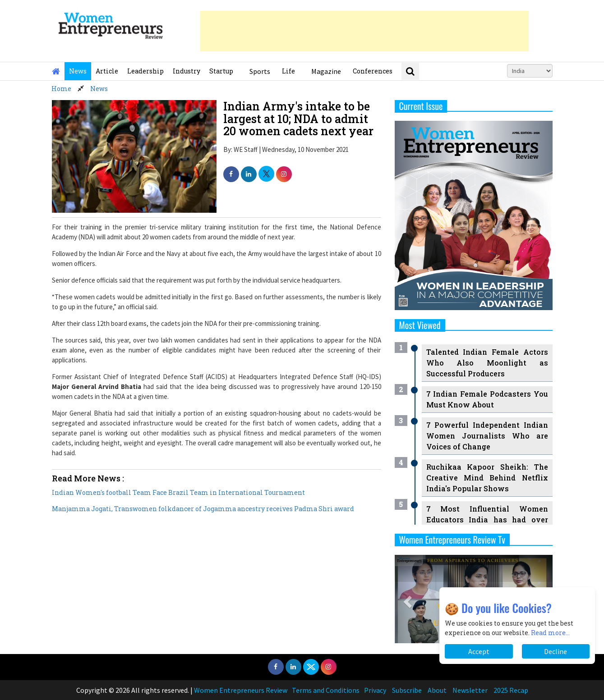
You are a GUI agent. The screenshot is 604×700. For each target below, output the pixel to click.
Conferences (373, 71)
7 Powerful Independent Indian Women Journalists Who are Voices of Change (487, 436)
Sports (260, 71)
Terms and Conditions (326, 690)
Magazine (326, 71)
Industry (187, 71)
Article (107, 71)
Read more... (550, 633)
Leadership (145, 71)
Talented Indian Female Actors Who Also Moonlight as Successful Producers (487, 363)
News (78, 71)
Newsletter (470, 690)
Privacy (375, 690)
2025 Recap (511, 690)
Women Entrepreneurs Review (241, 690)
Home (61, 89)
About (437, 690)
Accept (479, 651)
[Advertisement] (364, 31)
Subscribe (407, 690)
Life (288, 71)
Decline (556, 651)
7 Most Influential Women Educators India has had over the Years (487, 519)
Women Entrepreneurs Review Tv (452, 540)
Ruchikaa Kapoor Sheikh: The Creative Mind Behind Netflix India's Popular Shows (487, 478)
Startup (221, 71)
